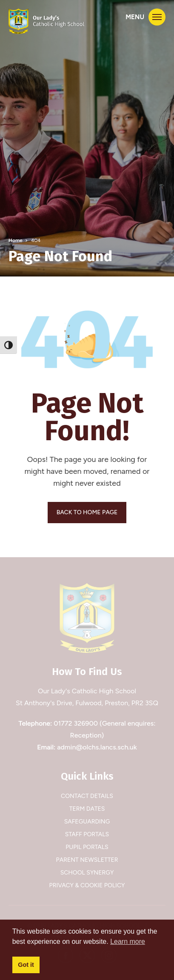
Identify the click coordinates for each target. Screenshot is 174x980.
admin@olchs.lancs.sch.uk (97, 747)
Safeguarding (87, 822)
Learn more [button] (128, 942)
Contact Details (87, 796)
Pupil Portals (87, 847)
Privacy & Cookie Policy (87, 885)
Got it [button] (26, 965)
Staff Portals (87, 834)
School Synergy (87, 873)
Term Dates (87, 809)
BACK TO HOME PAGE (87, 512)
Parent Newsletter (87, 860)
